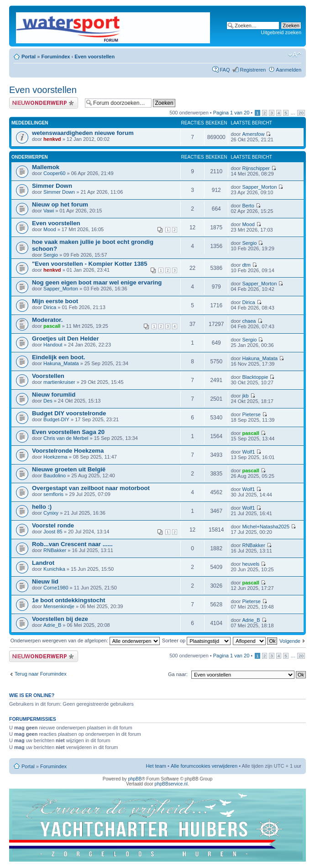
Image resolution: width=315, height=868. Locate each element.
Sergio (51, 255)
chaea (249, 321)
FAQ (225, 70)
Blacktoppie (255, 377)
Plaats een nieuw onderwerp (45, 103)
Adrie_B (52, 625)
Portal (29, 57)
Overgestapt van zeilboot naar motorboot (91, 488)
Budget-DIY (56, 419)
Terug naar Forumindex (41, 674)
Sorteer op (196, 641)
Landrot (43, 563)
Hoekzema (55, 457)
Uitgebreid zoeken (281, 32)
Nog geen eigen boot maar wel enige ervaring (97, 282)
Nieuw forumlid (54, 395)
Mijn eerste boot (55, 301)
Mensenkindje (59, 606)
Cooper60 (54, 173)
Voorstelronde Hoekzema (68, 451)
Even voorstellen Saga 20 (68, 432)
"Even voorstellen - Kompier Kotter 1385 (90, 264)
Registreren (253, 70)
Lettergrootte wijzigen (295, 55)
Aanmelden (289, 70)
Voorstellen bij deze (60, 619)
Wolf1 (248, 452)
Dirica (50, 307)
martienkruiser (59, 382)
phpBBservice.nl (171, 784)
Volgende (290, 641)
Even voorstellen (94, 57)
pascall (52, 326)
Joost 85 (53, 532)
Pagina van (231, 113)
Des (48, 401)
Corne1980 (56, 588)
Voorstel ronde (53, 525)
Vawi (49, 211)
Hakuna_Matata (61, 363)
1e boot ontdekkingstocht (68, 600)
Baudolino (55, 475)
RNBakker (55, 550)
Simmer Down (52, 186)
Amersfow (253, 134)
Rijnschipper (256, 168)
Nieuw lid (45, 581)
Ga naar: (178, 674)
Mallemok (46, 167)
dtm (246, 265)
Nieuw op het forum (60, 204)
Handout (53, 345)
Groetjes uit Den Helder (66, 338)
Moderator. (47, 320)
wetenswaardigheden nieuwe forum (83, 133)
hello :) (42, 507)
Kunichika (54, 569)
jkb (245, 396)
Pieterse (251, 414)
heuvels (251, 564)
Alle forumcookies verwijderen (204, 766)
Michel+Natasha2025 (266, 527)
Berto (248, 206)
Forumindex (55, 57)
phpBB (135, 779)
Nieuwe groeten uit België (69, 469)
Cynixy (51, 513)
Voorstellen (48, 376)
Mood (50, 229)
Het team (156, 766)
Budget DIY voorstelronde (69, 413)
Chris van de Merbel (66, 438)
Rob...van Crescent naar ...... (72, 544)
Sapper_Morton (259, 187)
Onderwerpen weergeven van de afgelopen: (85, 641)
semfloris (53, 494)
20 (301, 113)
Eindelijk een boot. (59, 357)
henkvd (52, 139)
